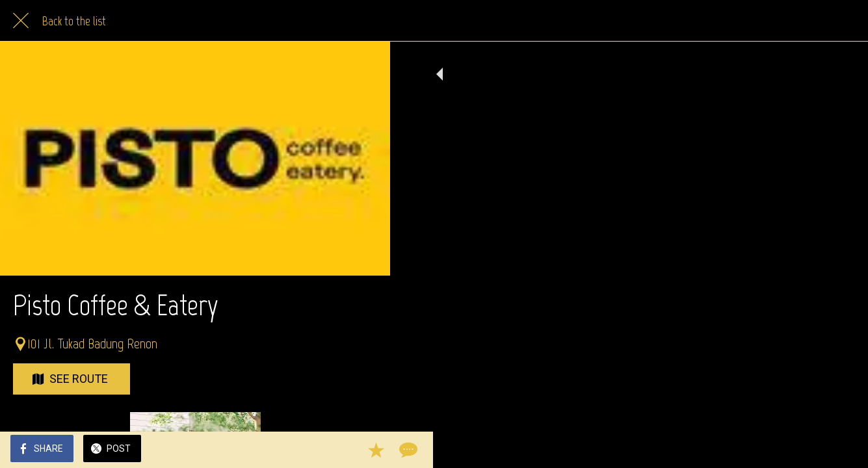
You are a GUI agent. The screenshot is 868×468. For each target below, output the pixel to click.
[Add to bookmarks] (333, 450)
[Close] (21, 21)
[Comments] (364, 450)
